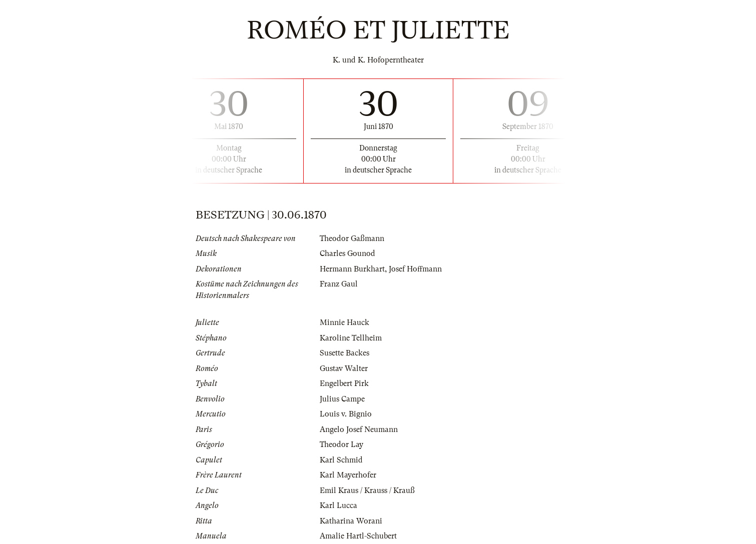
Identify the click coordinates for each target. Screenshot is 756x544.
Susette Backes (344, 353)
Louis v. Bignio (346, 414)
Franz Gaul (339, 284)
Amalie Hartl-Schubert (358, 536)
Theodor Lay (341, 444)
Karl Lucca (338, 505)
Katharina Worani (351, 521)
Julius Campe (342, 399)
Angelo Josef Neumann (359, 429)
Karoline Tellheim (351, 338)
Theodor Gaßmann (352, 238)
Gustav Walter (344, 368)
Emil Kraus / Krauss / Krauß (367, 490)
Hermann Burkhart (352, 269)
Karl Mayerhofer (348, 475)
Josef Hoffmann (415, 269)
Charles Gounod (347, 253)
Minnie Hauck (344, 322)
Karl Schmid (341, 460)
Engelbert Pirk (344, 383)
